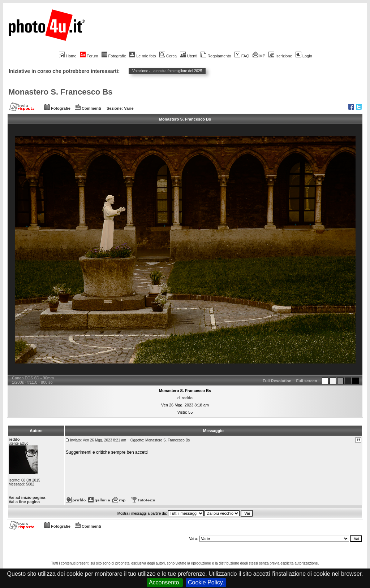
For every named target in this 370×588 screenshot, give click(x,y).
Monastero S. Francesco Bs (61, 92)
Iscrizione (280, 56)
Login (304, 56)
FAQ (242, 56)
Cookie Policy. (206, 582)
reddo (187, 398)
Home (68, 56)
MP (259, 56)
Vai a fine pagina (24, 502)
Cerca (168, 56)
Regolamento (216, 56)
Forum (89, 56)
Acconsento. (165, 582)
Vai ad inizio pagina (27, 497)
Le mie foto (143, 56)
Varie (129, 108)
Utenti (189, 56)
